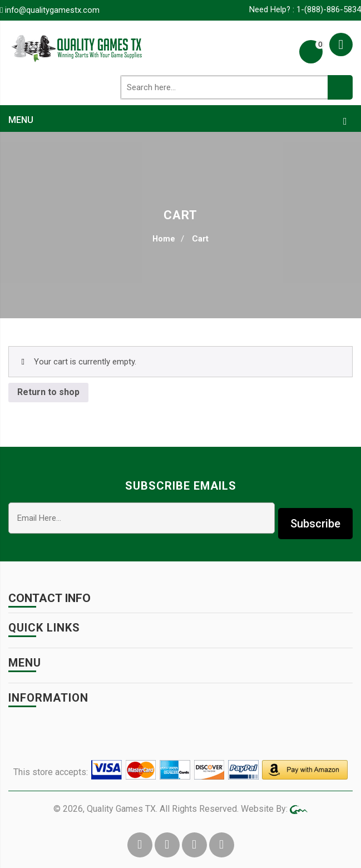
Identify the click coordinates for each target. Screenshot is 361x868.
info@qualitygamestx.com (53, 10)
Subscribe (315, 517)
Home (164, 239)
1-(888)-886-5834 (329, 9)
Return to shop (48, 391)
